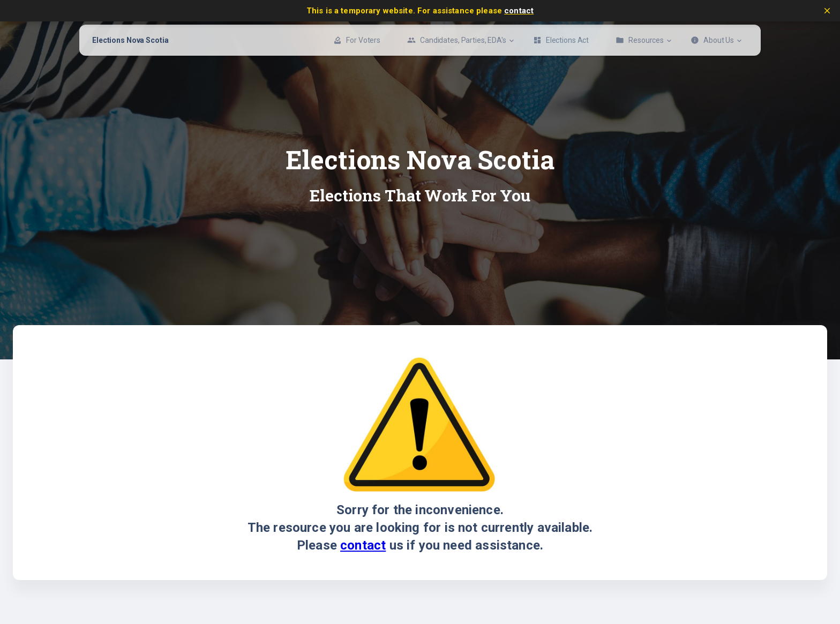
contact (519, 11)
